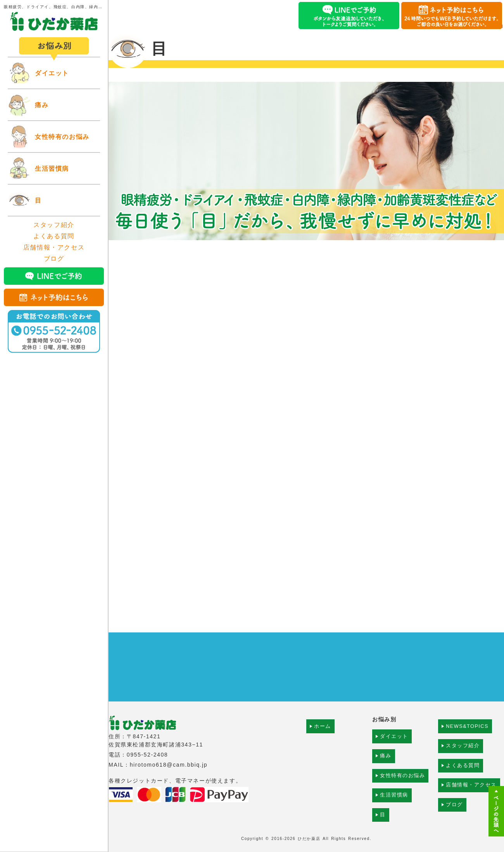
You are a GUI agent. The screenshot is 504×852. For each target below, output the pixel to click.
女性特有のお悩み (62, 137)
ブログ (54, 259)
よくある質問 (54, 236)
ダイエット (52, 73)
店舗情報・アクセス (54, 247)
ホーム (323, 731)
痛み (42, 105)
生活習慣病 (52, 169)
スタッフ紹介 (54, 225)
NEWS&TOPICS (469, 731)
